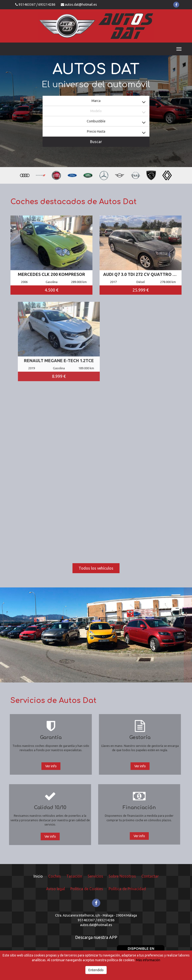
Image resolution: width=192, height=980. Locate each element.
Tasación (74, 876)
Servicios (95, 876)
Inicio (38, 876)
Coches (55, 876)
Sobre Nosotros (122, 876)
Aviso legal (55, 889)
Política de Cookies (87, 889)
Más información (148, 960)
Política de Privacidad (127, 889)
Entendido (96, 970)
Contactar (150, 876)
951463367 (27, 5)
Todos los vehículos (96, 568)
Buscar (96, 142)
